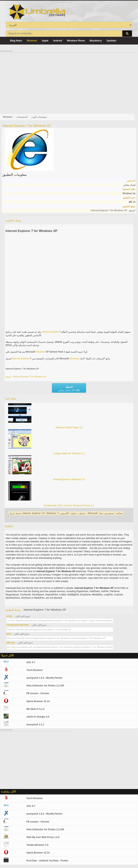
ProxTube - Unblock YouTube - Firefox (47, 861)
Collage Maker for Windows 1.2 (69, 453)
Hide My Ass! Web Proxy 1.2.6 (43, 837)
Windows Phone (76, 41)
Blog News (16, 41)
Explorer (54, 332)
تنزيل (12, 513)
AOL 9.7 (31, 662)
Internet (45, 332)
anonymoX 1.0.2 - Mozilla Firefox (44, 678)
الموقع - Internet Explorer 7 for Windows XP (113, 210)
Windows (32, 41)
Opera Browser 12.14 (38, 701)
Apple (45, 41)
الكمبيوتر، (64, 513)
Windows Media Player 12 (69, 428)
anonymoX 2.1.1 (35, 725)
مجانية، (119, 513)
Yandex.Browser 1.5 (37, 845)
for (44, 513)
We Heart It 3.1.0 (35, 709)
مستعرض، (109, 513)
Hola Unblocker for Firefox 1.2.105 (45, 686)
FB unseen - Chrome (38, 693)
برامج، (74, 513)
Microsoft (93, 513)
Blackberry (96, 41)
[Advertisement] (69, 80)
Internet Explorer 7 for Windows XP (31, 231)
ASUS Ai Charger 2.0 (38, 717)
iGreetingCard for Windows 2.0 (69, 479)
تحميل (19, 513)
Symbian (111, 41)
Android (58, 41)
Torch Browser (34, 670)
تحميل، (82, 513)
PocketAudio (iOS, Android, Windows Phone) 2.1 (69, 506)
